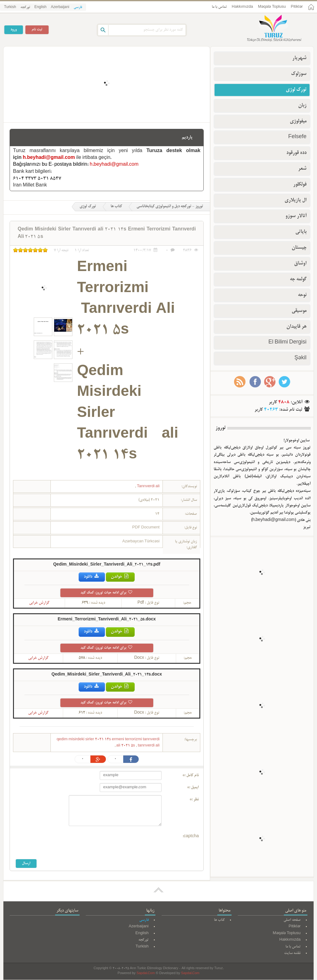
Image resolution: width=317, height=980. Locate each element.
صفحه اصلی (292, 920)
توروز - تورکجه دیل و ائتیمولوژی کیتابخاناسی (170, 207)
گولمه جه (298, 279)
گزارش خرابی (39, 603)
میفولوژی (298, 121)
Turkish (10, 7)
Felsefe (297, 137)
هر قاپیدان (296, 327)
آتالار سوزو (296, 216)
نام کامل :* (191, 776)
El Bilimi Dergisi (287, 343)
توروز (221, 428)
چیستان (299, 248)
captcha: (191, 837)
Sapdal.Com (146, 974)
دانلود (92, 577)
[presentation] (115, 844)
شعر (302, 169)
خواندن (120, 577)
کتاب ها (116, 207)
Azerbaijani (60, 7)
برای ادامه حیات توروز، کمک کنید (107, 593)
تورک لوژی (88, 207)
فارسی (78, 7)
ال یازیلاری (295, 200)
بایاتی (301, 232)
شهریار (299, 58)
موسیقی (299, 311)
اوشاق (300, 264)
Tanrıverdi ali (148, 486)
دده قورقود (296, 153)
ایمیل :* (193, 788)
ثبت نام (37, 30)
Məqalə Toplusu (272, 7)
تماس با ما (219, 7)
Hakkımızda (243, 7)
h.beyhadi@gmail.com (49, 158)
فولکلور (300, 185)
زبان (302, 106)
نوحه (302, 295)
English (40, 7)
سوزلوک (299, 74)
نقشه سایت (292, 953)
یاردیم (187, 138)
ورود (14, 30)
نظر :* (194, 800)
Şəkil (300, 358)
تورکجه (25, 7)
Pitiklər (297, 7)
